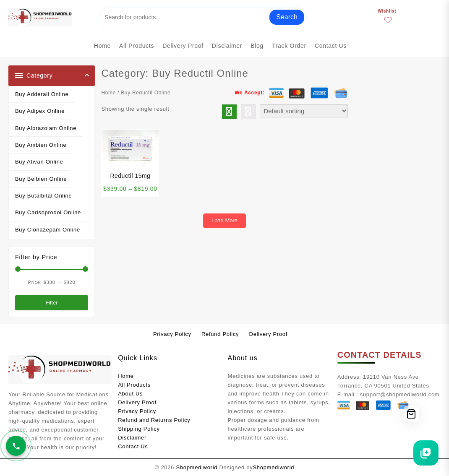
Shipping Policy (139, 429)
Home (108, 93)
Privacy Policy (137, 411)
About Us (130, 394)
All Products (134, 385)
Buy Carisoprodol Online (48, 212)
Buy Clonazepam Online (48, 230)
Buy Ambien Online (41, 145)
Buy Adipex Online (40, 111)
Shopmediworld (197, 467)
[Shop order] (304, 111)
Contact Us (133, 446)
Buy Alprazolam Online (46, 128)
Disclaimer (132, 438)
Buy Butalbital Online (43, 196)
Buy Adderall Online (42, 94)
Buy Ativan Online (39, 162)
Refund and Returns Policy (154, 420)
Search (287, 17)
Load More (224, 220)
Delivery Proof (137, 402)
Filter (51, 303)
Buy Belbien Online (41, 179)
